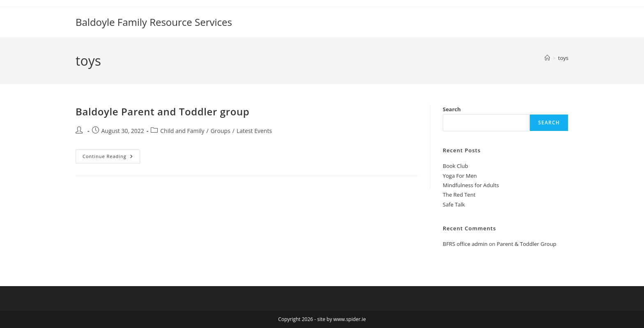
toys (563, 58)
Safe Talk (454, 204)
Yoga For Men (460, 176)
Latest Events (254, 131)
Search (452, 109)
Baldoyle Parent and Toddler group (162, 111)
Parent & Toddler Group (526, 244)
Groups (221, 131)
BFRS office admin (465, 244)
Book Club (455, 166)
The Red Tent (459, 195)
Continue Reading (111, 154)
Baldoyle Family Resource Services (154, 22)
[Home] (547, 58)
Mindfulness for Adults (471, 185)
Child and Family (182, 131)
